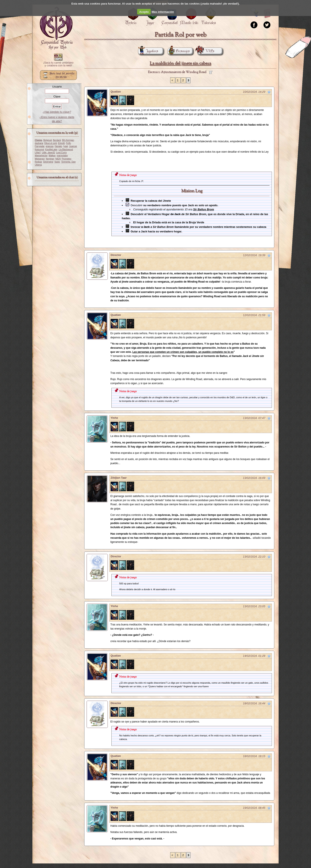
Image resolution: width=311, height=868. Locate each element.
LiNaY (38, 153)
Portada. (56, 28)
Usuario (57, 87)
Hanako (58, 146)
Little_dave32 (48, 153)
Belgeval (48, 140)
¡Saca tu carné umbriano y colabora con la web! (58, 64)
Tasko (57, 162)
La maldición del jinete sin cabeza (180, 63)
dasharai (39, 143)
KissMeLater (51, 149)
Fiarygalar (40, 146)
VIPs (206, 51)
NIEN (58, 159)
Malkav (52, 156)
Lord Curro (61, 153)
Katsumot (39, 149)
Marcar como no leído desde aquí (269, 92)
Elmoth (62, 143)
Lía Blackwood (66, 149)
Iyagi (66, 146)
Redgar (38, 162)
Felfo (69, 143)
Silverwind (48, 162)
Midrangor (40, 159)
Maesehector (41, 156)
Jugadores (148, 51)
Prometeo (67, 159)
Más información (163, 12)
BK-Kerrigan (68, 140)
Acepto (144, 12)
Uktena (38, 165)
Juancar (73, 146)
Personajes (179, 51)
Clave (57, 97)
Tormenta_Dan (68, 162)
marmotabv (62, 156)
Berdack (57, 140)
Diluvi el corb (51, 143)
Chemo (39, 140)
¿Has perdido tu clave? (57, 112)
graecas (50, 146)
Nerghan (50, 159)
